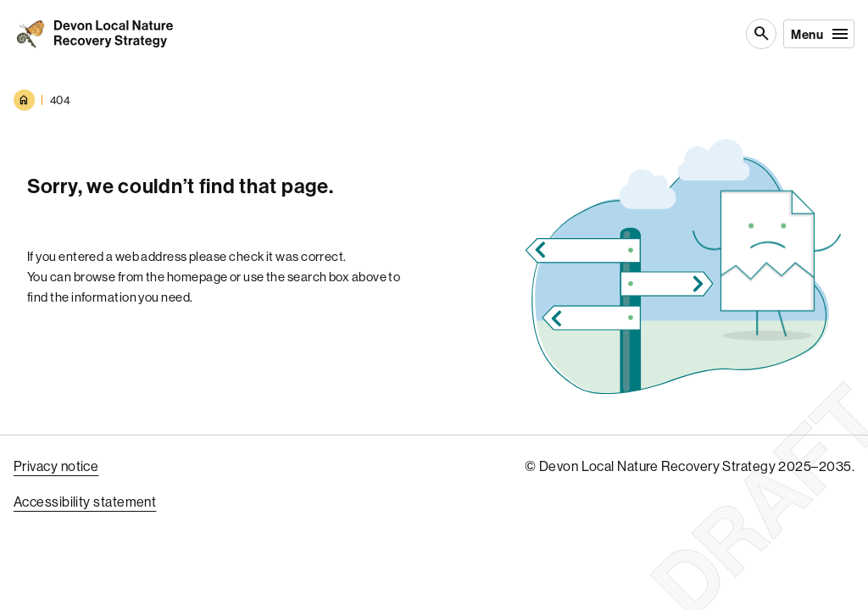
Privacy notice (56, 466)
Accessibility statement (85, 502)
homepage (198, 277)
